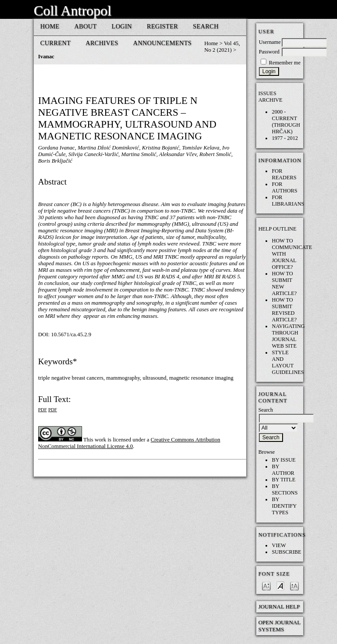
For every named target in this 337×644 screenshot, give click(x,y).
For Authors (284, 187)
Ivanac (46, 57)
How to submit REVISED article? (284, 310)
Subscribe (286, 552)
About (85, 26)
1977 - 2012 (285, 138)
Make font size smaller (266, 585)
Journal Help (279, 607)
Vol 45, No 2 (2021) (222, 47)
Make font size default (280, 585)
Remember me (285, 63)
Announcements (162, 43)
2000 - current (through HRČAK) (286, 122)
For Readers (284, 174)
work (100, 440)
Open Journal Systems (280, 626)
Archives (102, 43)
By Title (283, 480)
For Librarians (288, 201)
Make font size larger (294, 585)
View (279, 545)
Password (269, 52)
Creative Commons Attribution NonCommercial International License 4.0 (129, 443)
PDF (43, 409)
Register (163, 26)
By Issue (283, 460)
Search (206, 26)
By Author (283, 470)
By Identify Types (284, 506)
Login (122, 26)
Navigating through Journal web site (288, 336)
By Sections (285, 489)
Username (270, 42)
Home (50, 26)
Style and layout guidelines (288, 362)
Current (56, 43)
